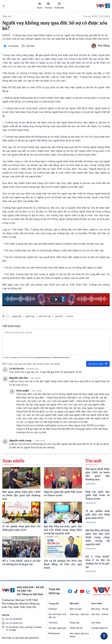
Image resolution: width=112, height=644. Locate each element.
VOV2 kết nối (76, 628)
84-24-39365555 (14, 619)
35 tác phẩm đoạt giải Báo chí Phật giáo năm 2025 (98, 514)
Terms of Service (59, 357)
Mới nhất (74, 603)
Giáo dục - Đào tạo (79, 614)
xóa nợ (70, 316)
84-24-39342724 (14, 623)
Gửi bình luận (98, 364)
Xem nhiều (97, 603)
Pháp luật (7, 16)
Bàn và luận (76, 609)
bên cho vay (45, 316)
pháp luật (17, 316)
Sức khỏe (96, 623)
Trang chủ (54, 603)
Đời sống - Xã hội (100, 609)
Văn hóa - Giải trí (100, 614)
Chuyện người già (57, 628)
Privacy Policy (44, 357)
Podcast (48, 6)
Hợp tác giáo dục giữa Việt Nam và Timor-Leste (98, 495)
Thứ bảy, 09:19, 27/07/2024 (96, 16)
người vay (30, 316)
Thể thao (53, 623)
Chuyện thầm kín (100, 628)
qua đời (59, 316)
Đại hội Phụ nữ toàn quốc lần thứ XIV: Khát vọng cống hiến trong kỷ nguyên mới (98, 537)
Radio (40, 6)
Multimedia (59, 6)
